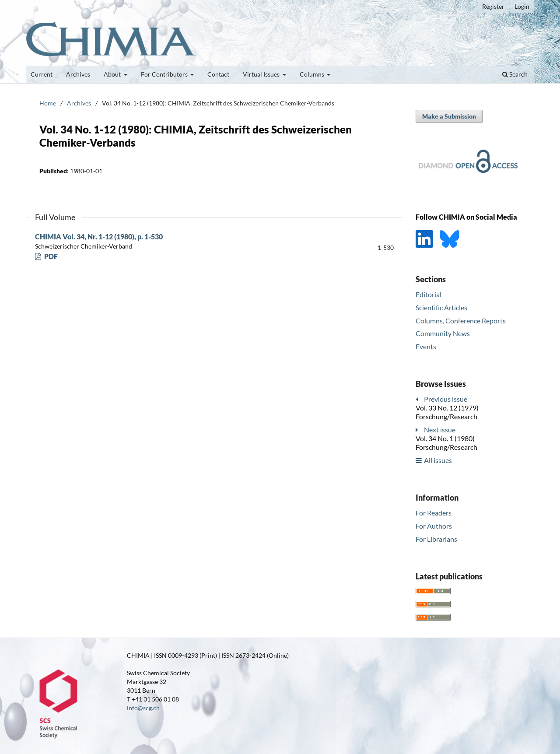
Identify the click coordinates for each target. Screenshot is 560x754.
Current (42, 74)
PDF (50, 256)
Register (493, 6)
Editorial (429, 294)
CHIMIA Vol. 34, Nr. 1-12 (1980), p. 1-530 (99, 237)
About (113, 74)
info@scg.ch (143, 708)
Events (426, 346)
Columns (313, 74)
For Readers (434, 513)
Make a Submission (449, 116)
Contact (218, 74)
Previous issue (446, 399)
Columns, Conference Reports (461, 321)
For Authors (434, 526)
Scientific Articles (441, 307)
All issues (438, 460)
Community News (443, 333)
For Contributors (165, 74)
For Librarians (436, 539)
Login (522, 6)
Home (48, 103)
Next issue (440, 430)
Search (515, 74)
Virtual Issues (262, 74)
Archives (78, 74)
